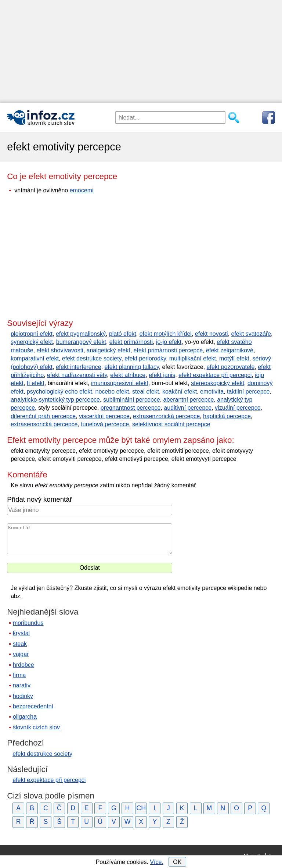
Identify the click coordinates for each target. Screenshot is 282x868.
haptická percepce (227, 416)
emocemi (82, 190)
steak (20, 644)
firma (19, 675)
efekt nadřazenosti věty (77, 375)
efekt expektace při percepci (215, 375)
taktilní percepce (248, 392)
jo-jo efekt (169, 342)
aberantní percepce (189, 400)
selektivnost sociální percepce (171, 424)
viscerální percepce (104, 416)
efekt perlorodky (145, 358)
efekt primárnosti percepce (168, 350)
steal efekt (146, 392)
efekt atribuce (128, 375)
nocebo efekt (112, 392)
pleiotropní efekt (32, 334)
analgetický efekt (109, 350)
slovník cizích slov (36, 727)
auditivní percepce (188, 408)
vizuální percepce (238, 408)
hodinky (23, 696)
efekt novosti (211, 334)
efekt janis (162, 375)
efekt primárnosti (131, 342)
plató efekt (123, 334)
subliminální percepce (132, 400)
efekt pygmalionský (81, 334)
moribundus (28, 623)
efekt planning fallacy (131, 367)
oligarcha (25, 717)
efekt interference (79, 367)
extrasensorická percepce (44, 424)
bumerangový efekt (81, 342)
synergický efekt (32, 342)
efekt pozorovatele (231, 367)
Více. (156, 862)
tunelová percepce (105, 424)
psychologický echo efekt (59, 392)
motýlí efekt (234, 358)
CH (141, 808)
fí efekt (36, 383)
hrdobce (23, 665)
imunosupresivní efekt (120, 383)
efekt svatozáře (251, 334)
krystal (21, 633)
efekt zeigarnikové (230, 350)
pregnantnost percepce (131, 408)
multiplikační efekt (193, 358)
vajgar (21, 654)
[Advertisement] (141, 51)
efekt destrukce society (92, 358)
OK (177, 862)
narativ (22, 685)
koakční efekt (180, 392)
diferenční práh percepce (43, 416)
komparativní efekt (35, 358)
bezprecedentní (33, 706)
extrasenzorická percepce (166, 416)
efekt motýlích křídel (166, 334)
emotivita (212, 392)
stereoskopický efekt (218, 383)
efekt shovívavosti (60, 350)
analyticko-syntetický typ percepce (55, 400)
